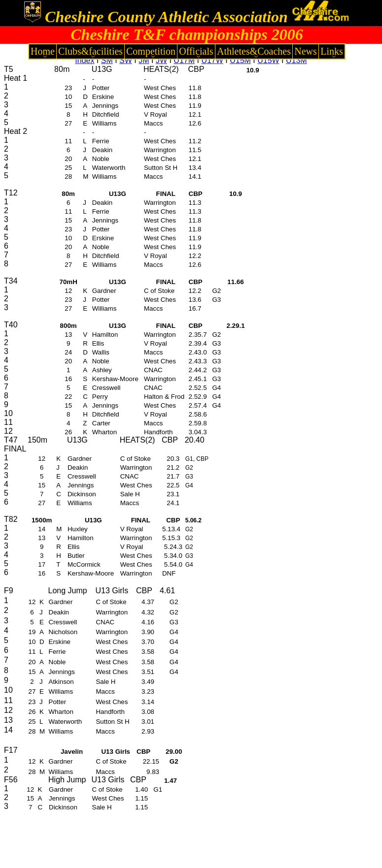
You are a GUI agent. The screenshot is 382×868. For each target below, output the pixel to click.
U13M (296, 60)
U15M (240, 60)
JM (144, 60)
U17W (212, 60)
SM (107, 60)
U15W (268, 60)
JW (161, 60)
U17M (184, 60)
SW (126, 60)
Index (85, 60)
